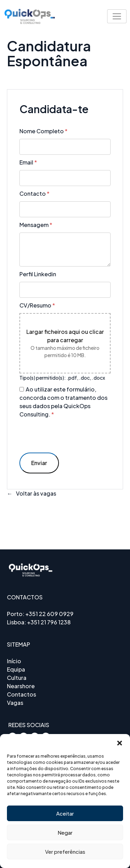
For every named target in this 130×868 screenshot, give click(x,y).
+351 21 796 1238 (49, 622)
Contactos (21, 694)
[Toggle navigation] (117, 16)
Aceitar (65, 813)
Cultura (17, 678)
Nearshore (21, 686)
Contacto (34, 193)
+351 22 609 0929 (49, 614)
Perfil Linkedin (38, 274)
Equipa (16, 669)
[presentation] (72, 436)
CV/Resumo (37, 305)
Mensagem (36, 225)
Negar (65, 832)
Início (14, 661)
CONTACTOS (25, 597)
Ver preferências (65, 852)
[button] (120, 743)
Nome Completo (44, 131)
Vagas (15, 703)
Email (28, 162)
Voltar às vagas (36, 493)
